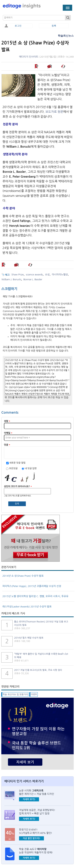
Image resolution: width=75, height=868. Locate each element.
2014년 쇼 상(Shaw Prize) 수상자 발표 (23, 576)
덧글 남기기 (50, 66)
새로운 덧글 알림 (17, 463)
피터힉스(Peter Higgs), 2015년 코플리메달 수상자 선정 (32, 586)
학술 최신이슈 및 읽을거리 (15, 694)
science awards (34, 275)
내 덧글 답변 (31, 468)
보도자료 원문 (54, 112)
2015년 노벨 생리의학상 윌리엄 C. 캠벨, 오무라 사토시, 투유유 (35, 596)
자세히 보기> (29, 799)
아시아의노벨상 (60, 275)
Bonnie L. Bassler (33, 279)
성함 (7, 421)
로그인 (18, 26)
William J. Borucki (11, 279)
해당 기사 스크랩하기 (64, 66)
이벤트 (34, 694)
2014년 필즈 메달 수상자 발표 (29, 638)
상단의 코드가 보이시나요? (18, 486)
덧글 (7, 445)
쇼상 (47, 275)
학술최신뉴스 (66, 36)
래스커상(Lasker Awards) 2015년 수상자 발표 (27, 607)
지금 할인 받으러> (31, 838)
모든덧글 (14, 468)
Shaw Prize (18, 275)
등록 (54, 26)
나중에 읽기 (37, 66)
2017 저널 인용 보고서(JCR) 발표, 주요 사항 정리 (38, 670)
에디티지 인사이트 (29, 57)
